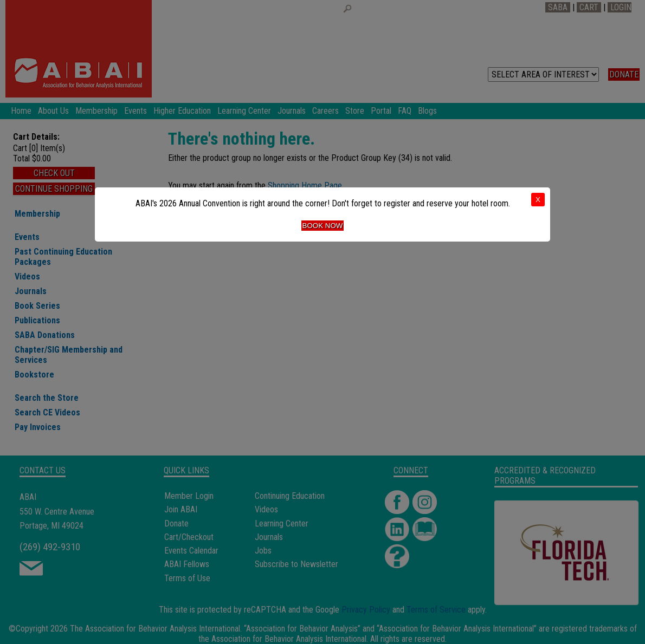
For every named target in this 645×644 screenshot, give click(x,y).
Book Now (323, 226)
